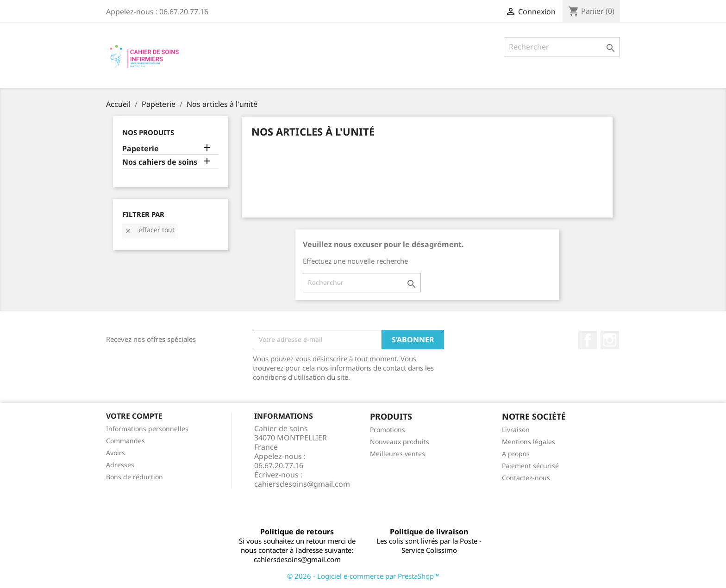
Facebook (588, 340)
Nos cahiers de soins (160, 162)
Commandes (125, 441)
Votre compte (134, 416)
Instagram (610, 340)
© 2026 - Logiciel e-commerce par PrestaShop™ (363, 576)
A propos (516, 454)
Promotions (388, 430)
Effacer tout (150, 230)
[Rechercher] (562, 47)
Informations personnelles (147, 429)
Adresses (120, 465)
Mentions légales (529, 442)
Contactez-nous (526, 478)
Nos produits (148, 132)
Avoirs (116, 453)
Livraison (516, 430)
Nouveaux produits (400, 442)
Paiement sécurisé (530, 466)
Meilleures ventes (397, 454)
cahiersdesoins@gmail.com (302, 484)
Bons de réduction (135, 477)
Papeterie (141, 149)
